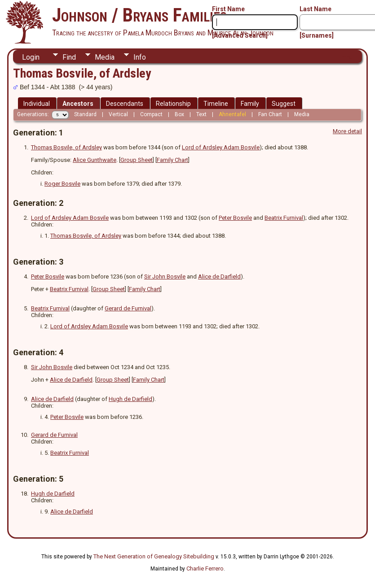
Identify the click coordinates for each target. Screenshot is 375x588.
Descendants (125, 104)
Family (250, 104)
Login (31, 57)
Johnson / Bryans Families (139, 15)
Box (179, 114)
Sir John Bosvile (165, 277)
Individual (37, 104)
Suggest (284, 104)
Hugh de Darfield (130, 399)
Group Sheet (137, 160)
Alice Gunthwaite (95, 160)
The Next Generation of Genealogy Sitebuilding (154, 556)
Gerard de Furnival (128, 308)
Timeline (216, 104)
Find (69, 57)
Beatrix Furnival (284, 218)
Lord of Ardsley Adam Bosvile (221, 147)
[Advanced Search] (240, 35)
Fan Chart (270, 114)
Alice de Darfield (219, 277)
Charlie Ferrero (205, 568)
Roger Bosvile (62, 184)
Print (346, 57)
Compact (151, 114)
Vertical (118, 114)
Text (201, 114)
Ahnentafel (232, 114)
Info (140, 57)
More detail (347, 131)
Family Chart (172, 160)
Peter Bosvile (235, 218)
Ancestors (78, 104)
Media (105, 57)
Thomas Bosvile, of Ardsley (66, 147)
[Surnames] (317, 35)
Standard (85, 114)
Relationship (173, 104)
